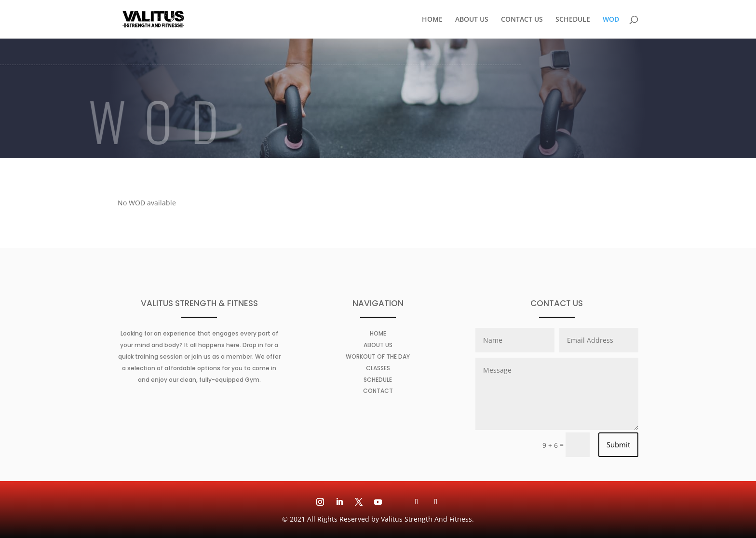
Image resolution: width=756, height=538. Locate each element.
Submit (618, 444)
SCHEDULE (573, 20)
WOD (611, 20)
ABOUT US (472, 20)
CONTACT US (522, 20)
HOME (432, 20)
